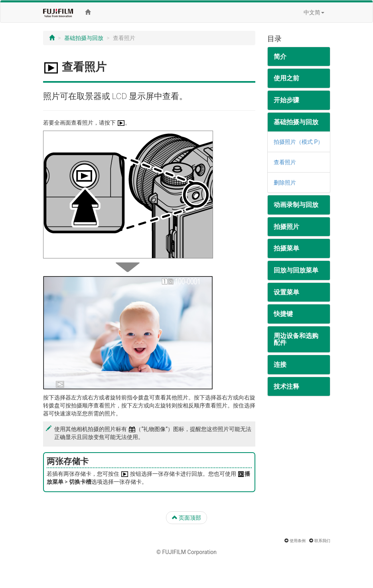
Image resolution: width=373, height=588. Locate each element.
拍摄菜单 (286, 248)
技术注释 (286, 386)
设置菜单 (286, 292)
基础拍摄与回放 (84, 38)
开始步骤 (286, 100)
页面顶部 (186, 518)
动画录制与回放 (296, 205)
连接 (280, 365)
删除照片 (285, 183)
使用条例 (298, 541)
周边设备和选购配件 (296, 339)
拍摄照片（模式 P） (298, 142)
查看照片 (285, 162)
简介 (280, 57)
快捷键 (283, 314)
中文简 (314, 12)
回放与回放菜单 (296, 270)
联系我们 (322, 541)
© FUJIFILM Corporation (186, 552)
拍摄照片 (286, 227)
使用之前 (286, 78)
